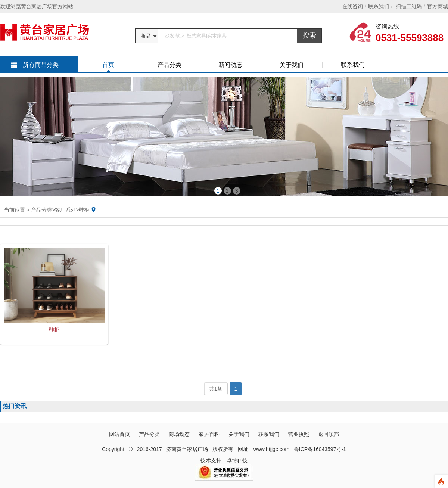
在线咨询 (352, 6)
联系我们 (379, 6)
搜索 (309, 35)
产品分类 (169, 65)
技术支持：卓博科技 (224, 460)
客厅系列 (65, 210)
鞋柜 (84, 210)
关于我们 (292, 65)
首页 (108, 65)
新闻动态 (230, 65)
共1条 (216, 389)
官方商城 (438, 6)
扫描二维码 (409, 6)
